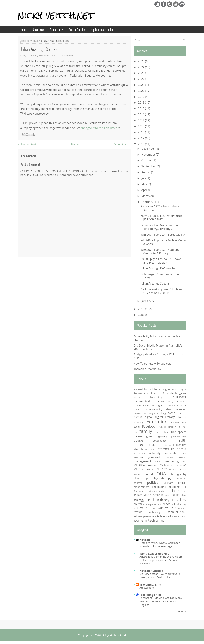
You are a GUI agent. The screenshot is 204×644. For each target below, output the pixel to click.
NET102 (162, 469)
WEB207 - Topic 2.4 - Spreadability (163, 235)
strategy (139, 500)
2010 (142, 309)
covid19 (182, 405)
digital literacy (165, 417)
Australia (169, 393)
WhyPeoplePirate (144, 516)
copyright (157, 405)
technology (158, 499)
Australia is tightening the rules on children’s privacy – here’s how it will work (161, 560)
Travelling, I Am (150, 585)
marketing (172, 461)
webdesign (155, 512)
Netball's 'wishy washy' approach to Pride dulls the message (160, 544)
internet (163, 449)
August (146, 172)
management (142, 461)
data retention (176, 409)
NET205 (182, 469)
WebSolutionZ (177, 512)
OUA (161, 474)
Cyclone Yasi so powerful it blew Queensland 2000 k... (161, 291)
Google (138, 441)
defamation (140, 413)
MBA (184, 461)
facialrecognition (167, 427)
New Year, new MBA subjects (153, 364)
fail (179, 427)
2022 (142, 79)
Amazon (139, 393)
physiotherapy (162, 478)
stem (184, 495)
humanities (180, 445)
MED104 (139, 465)
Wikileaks (35, 41)
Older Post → (122, 144)
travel (177, 500)
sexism (162, 491)
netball (149, 474)
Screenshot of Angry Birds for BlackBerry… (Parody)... (160, 227)
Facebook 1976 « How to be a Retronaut (160, 208)
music (151, 469)
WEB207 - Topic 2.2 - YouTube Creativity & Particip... (160, 251)
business (179, 397)
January (147, 301)
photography (178, 474)
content (182, 401)
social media (177, 491)
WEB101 (146, 508)
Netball (145, 540)
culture (137, 409)
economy (139, 422)
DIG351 (138, 417)
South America (153, 495)
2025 (142, 61)
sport (176, 495)
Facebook (149, 426)
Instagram (150, 449)
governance (160, 441)
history (168, 445)
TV (185, 500)
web (136, 508)
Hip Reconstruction (102, 30)
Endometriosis (179, 422)
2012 (142, 138)
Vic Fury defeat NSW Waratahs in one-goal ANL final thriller (160, 576)
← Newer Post (27, 144)
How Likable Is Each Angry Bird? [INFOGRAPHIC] (161, 217)
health (181, 440)
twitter (138, 504)
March (146, 196)
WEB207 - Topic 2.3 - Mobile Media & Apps (163, 242)
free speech (179, 432)
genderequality (179, 437)
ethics (137, 427)
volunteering (179, 504)
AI (160, 389)
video (167, 504)
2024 (142, 67)
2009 (142, 315)
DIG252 (182, 413)
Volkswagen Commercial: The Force (160, 276)
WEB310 (138, 512)
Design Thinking (157, 413)
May (144, 184)
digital (149, 417)
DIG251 (172, 413)
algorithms (170, 389)
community (166, 401)
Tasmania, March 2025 (148, 369)
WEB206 (158, 508)
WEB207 (171, 508)
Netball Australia (151, 571)
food (167, 432)
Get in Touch (78, 29)
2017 (142, 108)
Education (58, 29)
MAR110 (158, 461)
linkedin (182, 458)
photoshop (141, 478)
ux (161, 504)
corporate (170, 405)
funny (138, 436)
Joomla (181, 449)
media (152, 465)
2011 (142, 144)
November (149, 155)
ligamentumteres (160, 457)
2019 (142, 97)
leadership (171, 453)
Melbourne (166, 465)
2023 (142, 73)
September (149, 166)
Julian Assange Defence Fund (159, 268)
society (138, 495)
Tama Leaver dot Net (154, 554)
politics (153, 482)
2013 (142, 132)
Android (149, 393)
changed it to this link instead (100, 128)
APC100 (158, 393)
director (182, 417)
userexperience (151, 504)
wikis (171, 516)
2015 (142, 120)
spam (168, 495)
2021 (142, 85)
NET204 (173, 469)
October (147, 160)
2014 (142, 126)
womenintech (144, 520)
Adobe (153, 389)
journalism (139, 453)
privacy (168, 483)
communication (144, 401)
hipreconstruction (148, 445)
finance (158, 432)
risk (184, 487)
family (146, 431)
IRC (172, 449)
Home (24, 30)
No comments (67, 56)
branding (156, 397)
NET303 (138, 474)
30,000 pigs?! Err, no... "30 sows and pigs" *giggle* (161, 261)
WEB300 (182, 508)
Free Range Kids (151, 595)
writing (160, 521)
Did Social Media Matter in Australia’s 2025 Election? (158, 347)
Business (40, 29)
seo (156, 491)
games (150, 436)
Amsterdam (147, 588)
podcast (138, 483)
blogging (181, 393)
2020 (142, 91)
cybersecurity (153, 409)
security (149, 491)
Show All (182, 612)
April (145, 190)
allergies (182, 389)
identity (139, 449)
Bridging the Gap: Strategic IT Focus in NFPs (158, 356)
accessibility (141, 389)
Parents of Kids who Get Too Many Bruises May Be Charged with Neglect (161, 601)
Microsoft (181, 465)
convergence (141, 405)
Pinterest (181, 479)
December (148, 149)
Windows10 (180, 516)
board (137, 398)
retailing (174, 487)
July (144, 178)
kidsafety (155, 453)
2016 (142, 114)
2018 (142, 102)
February (148, 202)
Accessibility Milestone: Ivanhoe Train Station (158, 338)
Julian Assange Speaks (39, 49)
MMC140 (140, 469)
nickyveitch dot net (114, 635)
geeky (163, 436)
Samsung (139, 491)
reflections (159, 487)
